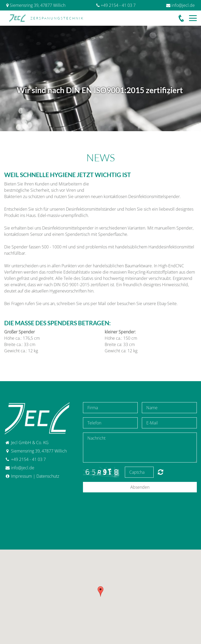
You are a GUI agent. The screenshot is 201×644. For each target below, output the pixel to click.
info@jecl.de (183, 5)
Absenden (140, 487)
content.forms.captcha (161, 472)
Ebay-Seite (167, 304)
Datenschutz (48, 476)
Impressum (21, 476)
